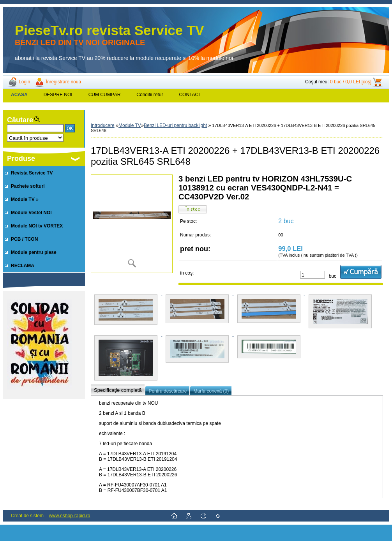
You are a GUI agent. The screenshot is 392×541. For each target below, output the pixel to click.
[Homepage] (19, 95)
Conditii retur (150, 95)
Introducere (103, 125)
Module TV (130, 125)
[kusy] (313, 275)
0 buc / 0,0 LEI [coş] (351, 82)
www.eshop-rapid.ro (69, 516)
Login (24, 82)
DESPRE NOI (58, 95)
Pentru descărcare (168, 391)
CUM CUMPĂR (105, 95)
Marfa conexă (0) (211, 391)
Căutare (20, 120)
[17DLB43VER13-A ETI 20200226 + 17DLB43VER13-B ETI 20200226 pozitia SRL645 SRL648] (132, 224)
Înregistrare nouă (63, 82)
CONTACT (190, 95)
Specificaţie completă (118, 390)
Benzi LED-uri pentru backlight (175, 125)
